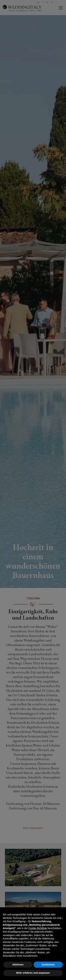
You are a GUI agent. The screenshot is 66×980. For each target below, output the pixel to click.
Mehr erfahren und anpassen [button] (33, 973)
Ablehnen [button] (18, 965)
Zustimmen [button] (48, 965)
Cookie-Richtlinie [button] (38, 928)
